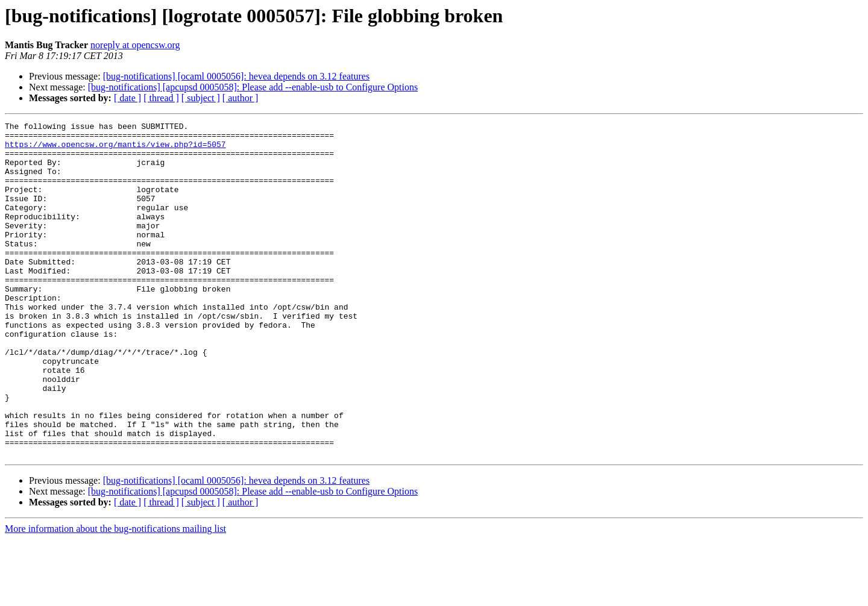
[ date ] (127, 98)
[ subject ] (201, 98)
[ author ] (241, 98)
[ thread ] (161, 98)
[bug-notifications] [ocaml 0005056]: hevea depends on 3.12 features (237, 76)
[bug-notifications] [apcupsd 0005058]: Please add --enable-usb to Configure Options (253, 87)
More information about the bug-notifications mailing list (115, 595)
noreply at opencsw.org (135, 45)
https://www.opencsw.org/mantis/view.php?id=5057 (115, 149)
